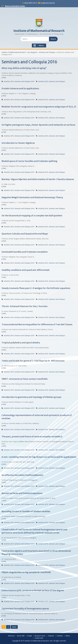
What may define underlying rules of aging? (24, 68)
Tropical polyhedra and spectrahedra (21, 343)
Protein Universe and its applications (20, 88)
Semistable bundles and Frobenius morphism (25, 252)
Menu (39, 45)
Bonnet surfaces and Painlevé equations (22, 493)
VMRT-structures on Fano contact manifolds (25, 379)
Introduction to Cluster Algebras (18, 143)
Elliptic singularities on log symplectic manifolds (26, 572)
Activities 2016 (9, 81)
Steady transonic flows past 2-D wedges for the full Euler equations (36, 288)
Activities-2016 (43, 81)
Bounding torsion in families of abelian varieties (26, 511)
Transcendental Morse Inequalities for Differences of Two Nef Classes (37, 324)
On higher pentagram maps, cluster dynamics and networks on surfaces (38, 125)
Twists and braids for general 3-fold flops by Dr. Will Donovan (33, 361)
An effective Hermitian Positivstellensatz (22, 475)
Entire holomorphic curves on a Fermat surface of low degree (33, 590)
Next (14, 627)
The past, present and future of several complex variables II (32, 437)
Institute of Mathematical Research (39, 31)
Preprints (51, 636)
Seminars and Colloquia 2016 (24, 81)
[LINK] (4, 78)
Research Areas (40, 636)
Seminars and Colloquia (47, 52)
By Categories (32, 52)
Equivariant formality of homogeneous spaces (25, 609)
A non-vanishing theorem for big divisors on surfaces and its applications (39, 457)
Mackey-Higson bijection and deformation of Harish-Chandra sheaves (38, 179)
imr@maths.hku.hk (48, 3)
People (29, 636)
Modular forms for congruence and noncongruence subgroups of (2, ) (39, 107)
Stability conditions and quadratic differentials (26, 270)
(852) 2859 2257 (30, 3)
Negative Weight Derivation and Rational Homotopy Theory (32, 197)
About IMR (21, 636)
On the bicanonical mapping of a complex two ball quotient (32, 216)
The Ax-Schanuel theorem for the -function (25, 306)
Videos (68, 636)
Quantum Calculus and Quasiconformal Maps (25, 234)
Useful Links (39, 638)
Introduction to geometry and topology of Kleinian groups (31, 397)
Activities (60, 636)
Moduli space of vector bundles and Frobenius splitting (29, 161)
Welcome (11, 636)
